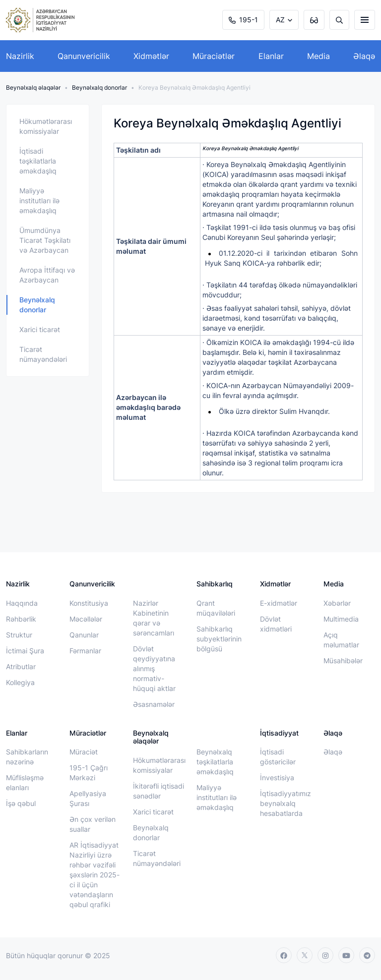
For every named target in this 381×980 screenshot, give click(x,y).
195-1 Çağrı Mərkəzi (89, 773)
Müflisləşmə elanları (25, 782)
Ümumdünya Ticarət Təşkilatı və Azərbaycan (45, 240)
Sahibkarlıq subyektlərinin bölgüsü (219, 639)
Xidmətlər (151, 56)
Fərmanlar (85, 651)
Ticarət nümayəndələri (43, 354)
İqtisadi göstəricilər (278, 757)
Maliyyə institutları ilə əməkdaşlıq (39, 201)
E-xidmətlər (279, 603)
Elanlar (271, 56)
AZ (280, 20)
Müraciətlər (214, 56)
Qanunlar (84, 635)
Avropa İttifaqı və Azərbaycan (47, 275)
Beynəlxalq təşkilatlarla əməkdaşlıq (215, 762)
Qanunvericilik (84, 56)
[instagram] (325, 955)
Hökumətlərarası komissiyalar (46, 126)
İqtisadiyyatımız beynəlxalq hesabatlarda (286, 803)
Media (318, 56)
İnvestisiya (277, 778)
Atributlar (21, 666)
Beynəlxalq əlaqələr (33, 87)
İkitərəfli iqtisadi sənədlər (159, 791)
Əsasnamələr (154, 704)
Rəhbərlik (21, 619)
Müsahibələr (343, 661)
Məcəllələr (86, 619)
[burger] (365, 20)
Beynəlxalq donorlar (99, 87)
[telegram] (367, 955)
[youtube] (346, 955)
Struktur (19, 635)
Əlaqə (364, 56)
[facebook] (284, 955)
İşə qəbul (21, 803)
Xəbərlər (337, 603)
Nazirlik (20, 56)
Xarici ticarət (40, 329)
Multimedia (341, 619)
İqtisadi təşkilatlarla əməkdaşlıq (38, 161)
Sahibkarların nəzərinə (27, 757)
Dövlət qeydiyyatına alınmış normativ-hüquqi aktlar (154, 668)
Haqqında (22, 603)
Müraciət (84, 752)
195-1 (243, 20)
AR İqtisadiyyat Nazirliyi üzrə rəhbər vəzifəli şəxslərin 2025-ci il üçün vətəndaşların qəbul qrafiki (95, 875)
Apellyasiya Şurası (88, 798)
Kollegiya (20, 682)
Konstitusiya (89, 603)
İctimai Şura (25, 651)
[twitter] (305, 955)
